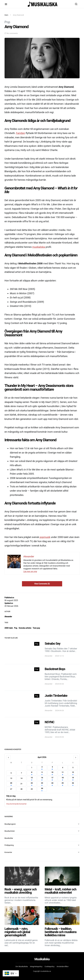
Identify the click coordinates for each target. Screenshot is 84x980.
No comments (12, 33)
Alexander (8, 617)
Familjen (21, 133)
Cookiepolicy (49, 966)
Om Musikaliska (22, 966)
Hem (6, 15)
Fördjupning (9, 845)
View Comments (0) (42, 584)
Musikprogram (10, 824)
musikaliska (39, 247)
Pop (7, 22)
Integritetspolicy (36, 966)
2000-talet (9, 628)
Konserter (8, 852)
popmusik (45, 537)
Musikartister (10, 831)
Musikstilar (9, 838)
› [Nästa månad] (76, 757)
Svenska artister (25, 628)
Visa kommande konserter (16, 804)
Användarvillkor (62, 966)
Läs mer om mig (30, 571)
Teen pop (36, 628)
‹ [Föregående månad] (8, 757)
